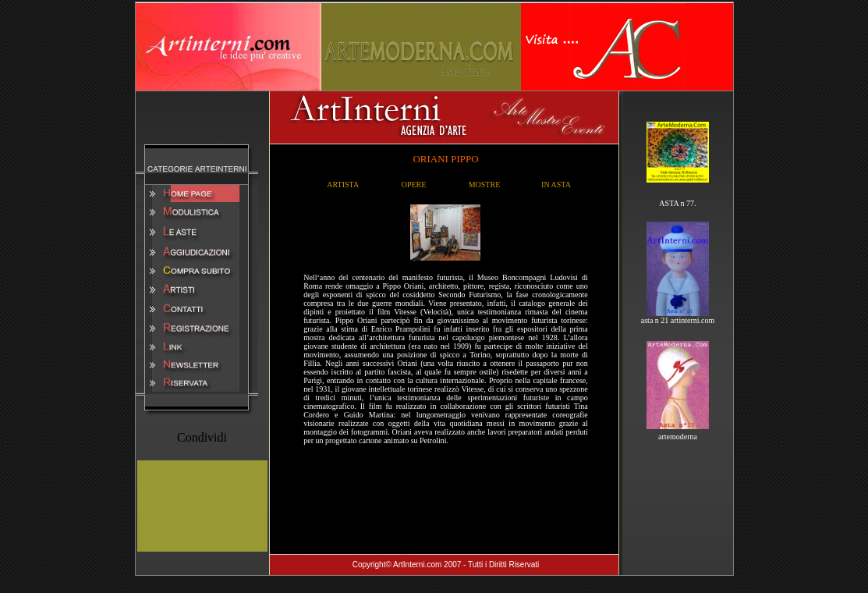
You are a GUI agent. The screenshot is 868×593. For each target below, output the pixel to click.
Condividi (202, 437)
